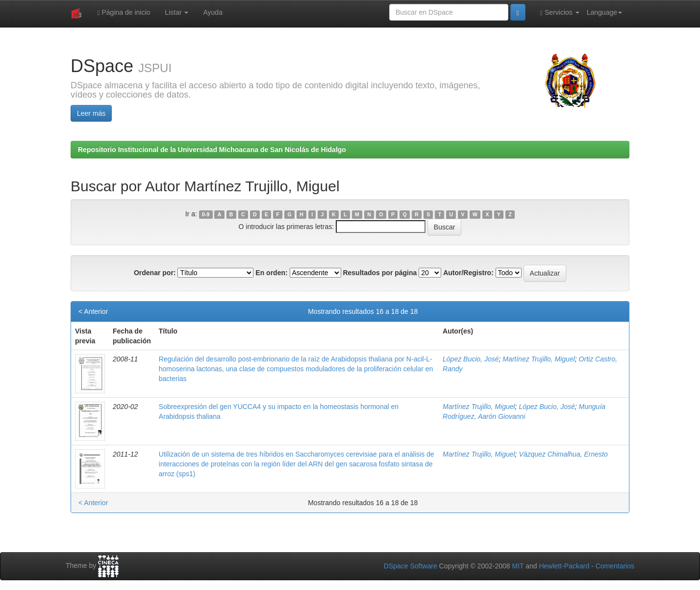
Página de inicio (124, 13)
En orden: (271, 273)
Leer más (91, 113)
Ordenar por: (155, 273)
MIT (518, 566)
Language (604, 12)
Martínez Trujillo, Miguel (539, 359)
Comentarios (615, 566)
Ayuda (212, 12)
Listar (176, 12)
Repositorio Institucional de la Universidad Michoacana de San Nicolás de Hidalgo (212, 150)
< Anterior (93, 311)
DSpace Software (411, 566)
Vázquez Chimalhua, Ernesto (563, 454)
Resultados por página (380, 273)
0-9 (206, 214)
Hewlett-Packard (564, 566)
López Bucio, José (471, 359)
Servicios (560, 13)
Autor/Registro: (468, 273)
